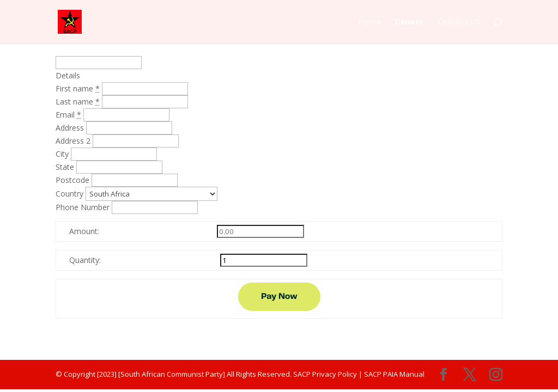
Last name (79, 102)
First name (79, 88)
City (63, 154)
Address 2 (74, 141)
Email (69, 115)
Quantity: (85, 260)
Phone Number (84, 207)
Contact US (459, 22)
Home (370, 22)
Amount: (84, 231)
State (66, 167)
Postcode (74, 180)
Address (71, 128)
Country (71, 194)
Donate (409, 22)
